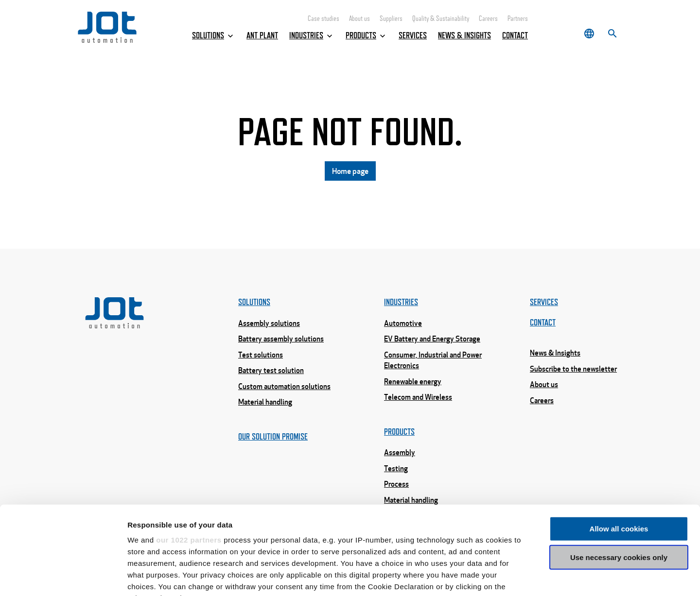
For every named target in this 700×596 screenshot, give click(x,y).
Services (413, 35)
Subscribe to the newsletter (573, 369)
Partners (518, 19)
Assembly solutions (269, 323)
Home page (350, 171)
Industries (312, 36)
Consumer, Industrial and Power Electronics (433, 360)
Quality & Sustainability (441, 19)
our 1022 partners (189, 457)
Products (367, 36)
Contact (515, 35)
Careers (488, 19)
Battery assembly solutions (281, 339)
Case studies (324, 19)
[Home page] (107, 40)
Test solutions (261, 355)
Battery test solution (271, 370)
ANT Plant (262, 35)
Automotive (403, 323)
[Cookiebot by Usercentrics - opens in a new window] (63, 577)
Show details (510, 577)
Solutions (214, 36)
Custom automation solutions (284, 386)
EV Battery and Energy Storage (432, 339)
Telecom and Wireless (418, 397)
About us (359, 19)
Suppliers (391, 19)
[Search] (612, 34)
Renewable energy (413, 381)
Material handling (265, 402)
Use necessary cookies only (619, 474)
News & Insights (464, 35)
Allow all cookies (619, 446)
